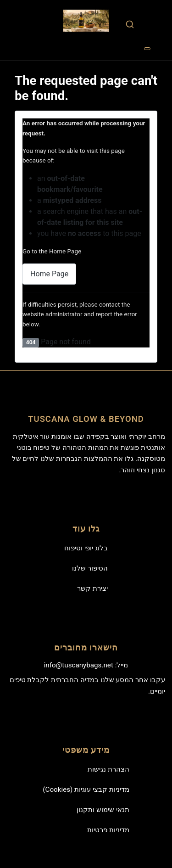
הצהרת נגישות (108, 769)
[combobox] (130, 24)
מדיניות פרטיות (108, 830)
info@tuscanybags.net (79, 665)
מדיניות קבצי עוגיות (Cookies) (86, 790)
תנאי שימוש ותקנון (103, 810)
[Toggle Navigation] (147, 49)
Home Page (49, 274)
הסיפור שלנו (90, 568)
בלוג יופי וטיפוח (86, 548)
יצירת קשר (92, 588)
